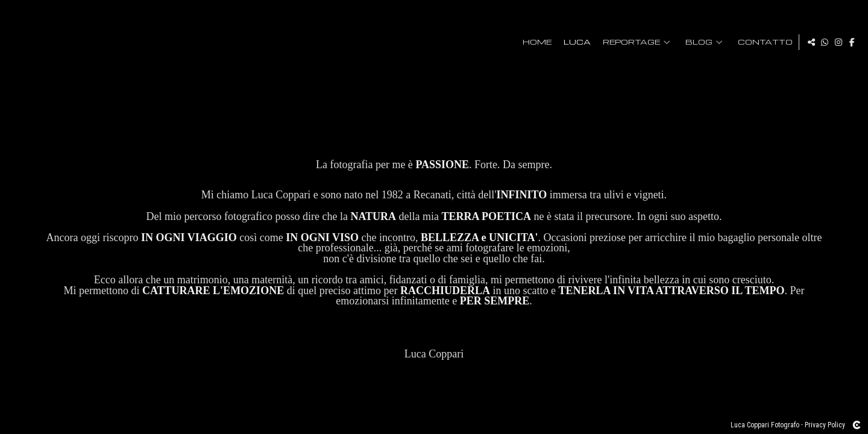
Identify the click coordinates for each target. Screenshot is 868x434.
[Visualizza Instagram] (838, 42)
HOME (534, 42)
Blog (696, 42)
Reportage (628, 42)
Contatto (762, 42)
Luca (574, 42)
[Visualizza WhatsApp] (825, 42)
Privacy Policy (825, 425)
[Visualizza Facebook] (852, 42)
